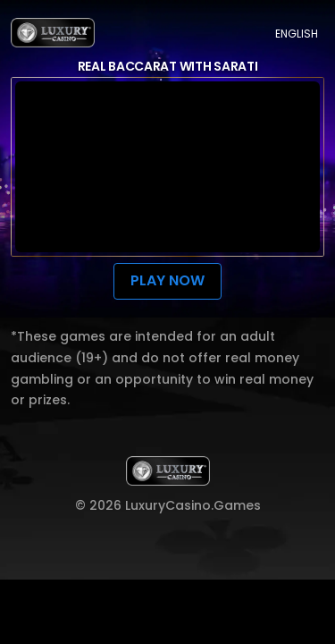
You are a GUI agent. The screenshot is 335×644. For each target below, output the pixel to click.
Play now (167, 280)
